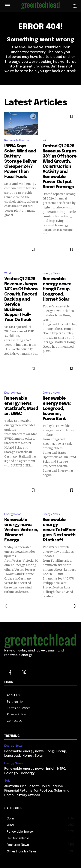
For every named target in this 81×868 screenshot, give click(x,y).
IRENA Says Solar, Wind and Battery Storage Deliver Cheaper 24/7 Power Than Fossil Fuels (21, 161)
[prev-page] (8, 606)
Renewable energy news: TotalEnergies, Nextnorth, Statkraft (60, 530)
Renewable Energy (16, 140)
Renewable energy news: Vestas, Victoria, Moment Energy (21, 530)
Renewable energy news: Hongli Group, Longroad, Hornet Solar (57, 289)
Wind (46, 140)
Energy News (51, 273)
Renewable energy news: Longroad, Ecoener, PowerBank (57, 409)
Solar (8, 781)
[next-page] (73, 606)
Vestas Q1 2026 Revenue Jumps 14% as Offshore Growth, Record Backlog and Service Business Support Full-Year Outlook (21, 299)
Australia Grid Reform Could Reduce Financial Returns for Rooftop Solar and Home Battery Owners (37, 791)
